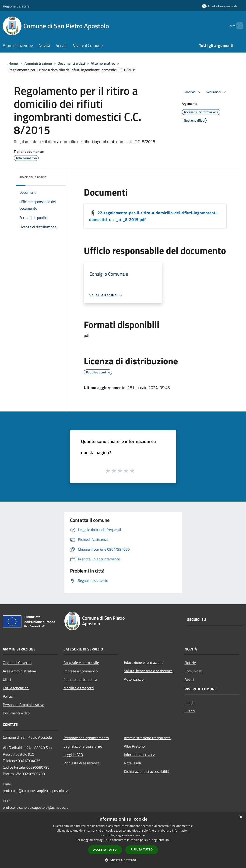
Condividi (193, 92)
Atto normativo (103, 63)
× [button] (241, 817)
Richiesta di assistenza (81, 763)
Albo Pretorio (134, 746)
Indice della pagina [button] (33, 177)
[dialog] (123, 840)
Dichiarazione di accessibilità (147, 771)
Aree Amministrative (19, 671)
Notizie (190, 663)
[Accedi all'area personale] (220, 6)
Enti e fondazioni (16, 688)
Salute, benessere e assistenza (148, 671)
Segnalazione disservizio (83, 746)
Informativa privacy (139, 755)
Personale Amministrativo (23, 705)
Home (13, 63)
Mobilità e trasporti (79, 688)
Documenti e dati (71, 63)
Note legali (132, 763)
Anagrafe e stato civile (81, 663)
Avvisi (189, 679)
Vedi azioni (217, 92)
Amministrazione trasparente (147, 738)
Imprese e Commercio (81, 671)
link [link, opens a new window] (168, 840)
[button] (123, 860)
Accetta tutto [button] (105, 850)
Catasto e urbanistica (80, 679)
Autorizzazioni (135, 679)
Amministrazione (38, 63)
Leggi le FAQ (73, 755)
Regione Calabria (16, 6)
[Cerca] (238, 26)
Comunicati (194, 671)
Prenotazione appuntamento (86, 738)
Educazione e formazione (144, 662)
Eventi (190, 711)
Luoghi (190, 703)
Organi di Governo (17, 663)
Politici (8, 696)
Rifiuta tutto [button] (142, 849)
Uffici (7, 679)
